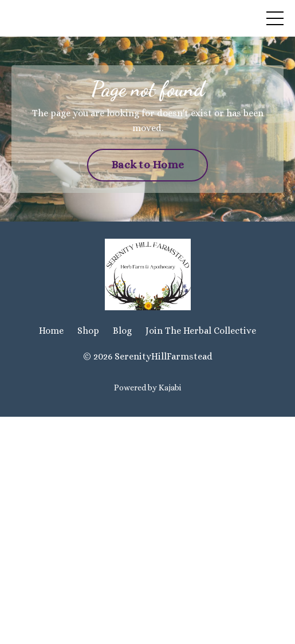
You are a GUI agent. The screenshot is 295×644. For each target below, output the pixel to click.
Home (51, 331)
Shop (88, 331)
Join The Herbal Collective (201, 331)
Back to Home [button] (147, 165)
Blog (122, 331)
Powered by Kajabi (147, 388)
